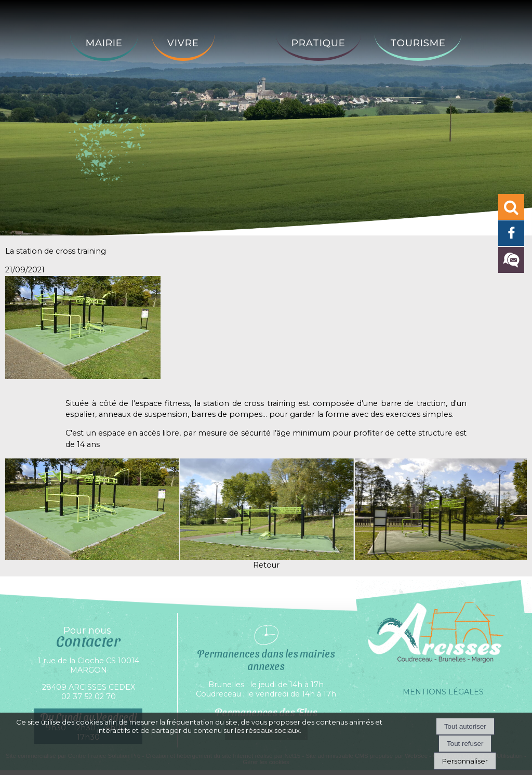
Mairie (104, 43)
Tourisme (418, 43)
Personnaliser (465, 761)
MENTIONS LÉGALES (443, 692)
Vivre (183, 43)
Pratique (318, 43)
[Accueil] (245, 35)
